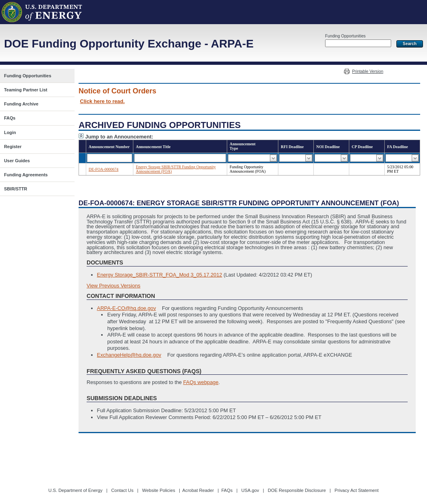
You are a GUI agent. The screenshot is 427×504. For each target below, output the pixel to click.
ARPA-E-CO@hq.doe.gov (126, 308)
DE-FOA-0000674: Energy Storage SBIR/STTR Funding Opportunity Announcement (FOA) (239, 203)
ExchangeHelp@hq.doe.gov (129, 355)
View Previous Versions (114, 286)
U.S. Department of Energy (75, 490)
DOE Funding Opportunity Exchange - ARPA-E (129, 44)
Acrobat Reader (198, 490)
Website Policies (159, 490)
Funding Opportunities (345, 36)
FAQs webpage (201, 382)
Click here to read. (103, 101)
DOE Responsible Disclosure (297, 490)
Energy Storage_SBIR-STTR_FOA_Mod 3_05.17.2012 (160, 275)
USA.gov (250, 490)
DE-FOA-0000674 (104, 169)
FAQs (227, 490)
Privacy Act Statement (356, 490)
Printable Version (368, 71)
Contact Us (122, 490)
